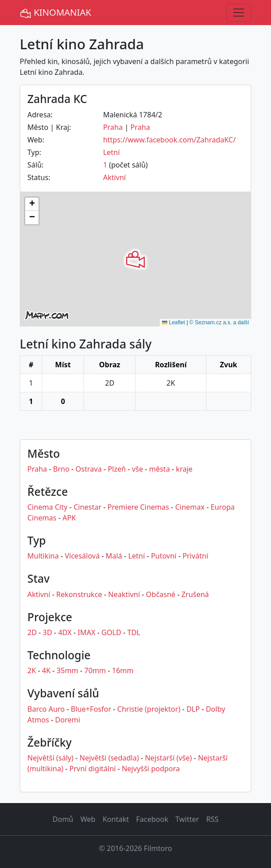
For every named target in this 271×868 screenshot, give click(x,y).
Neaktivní (124, 594)
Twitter (187, 819)
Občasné (161, 594)
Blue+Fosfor (91, 709)
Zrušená (195, 594)
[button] (135, 259)
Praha (113, 127)
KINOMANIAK (55, 13)
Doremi (68, 720)
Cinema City (47, 507)
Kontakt (116, 819)
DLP (193, 709)
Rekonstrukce (79, 594)
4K (46, 670)
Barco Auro (46, 709)
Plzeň (117, 469)
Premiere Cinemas (138, 507)
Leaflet (173, 322)
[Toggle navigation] (239, 13)
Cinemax (190, 507)
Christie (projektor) (149, 709)
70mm (95, 670)
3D (47, 632)
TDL (134, 632)
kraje (184, 469)
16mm (123, 670)
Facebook (152, 819)
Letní (111, 152)
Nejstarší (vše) (168, 758)
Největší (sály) (50, 758)
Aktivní (115, 177)
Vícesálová (82, 556)
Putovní (164, 556)
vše (138, 469)
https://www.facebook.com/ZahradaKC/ (170, 140)
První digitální (93, 769)
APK (69, 518)
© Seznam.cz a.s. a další (219, 322)
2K (32, 670)
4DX (65, 632)
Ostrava (88, 469)
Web (88, 819)
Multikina (43, 556)
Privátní (195, 556)
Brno (61, 469)
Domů (63, 819)
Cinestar (87, 507)
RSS (212, 819)
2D (32, 632)
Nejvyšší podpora (151, 769)
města (159, 469)
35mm (67, 670)
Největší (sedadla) (109, 758)
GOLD (111, 632)
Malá (114, 556)
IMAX (87, 632)
